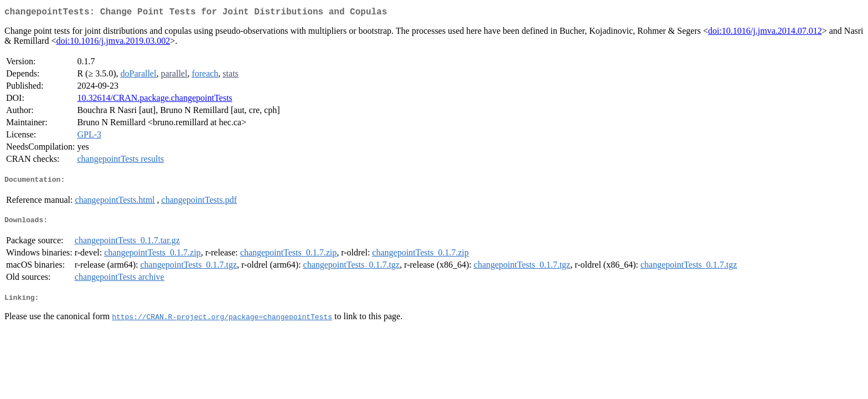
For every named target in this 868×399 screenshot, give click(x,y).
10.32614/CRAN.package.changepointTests (154, 100)
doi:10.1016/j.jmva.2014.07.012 (765, 33)
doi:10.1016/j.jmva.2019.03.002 (113, 43)
